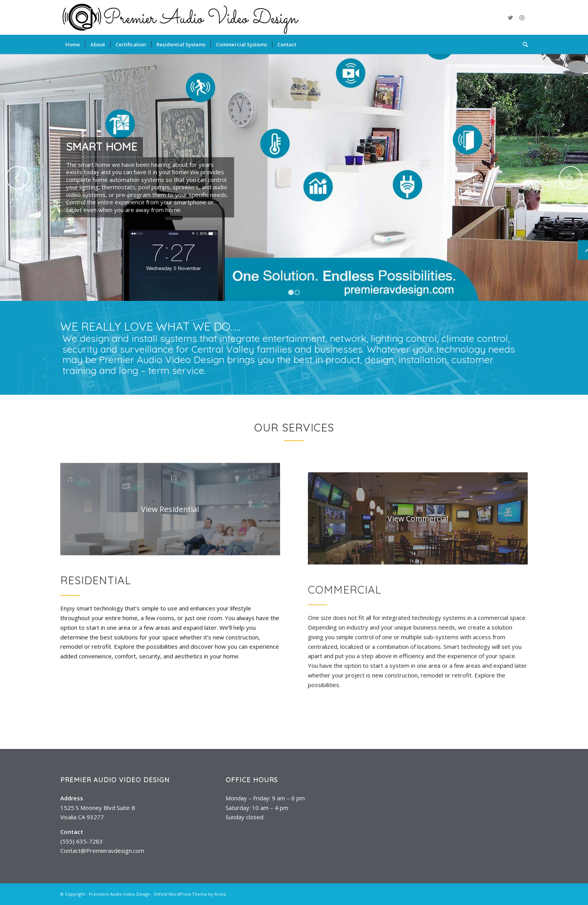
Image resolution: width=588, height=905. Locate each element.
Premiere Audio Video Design (120, 894)
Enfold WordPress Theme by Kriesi (190, 894)
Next (571, 178)
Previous (17, 178)
